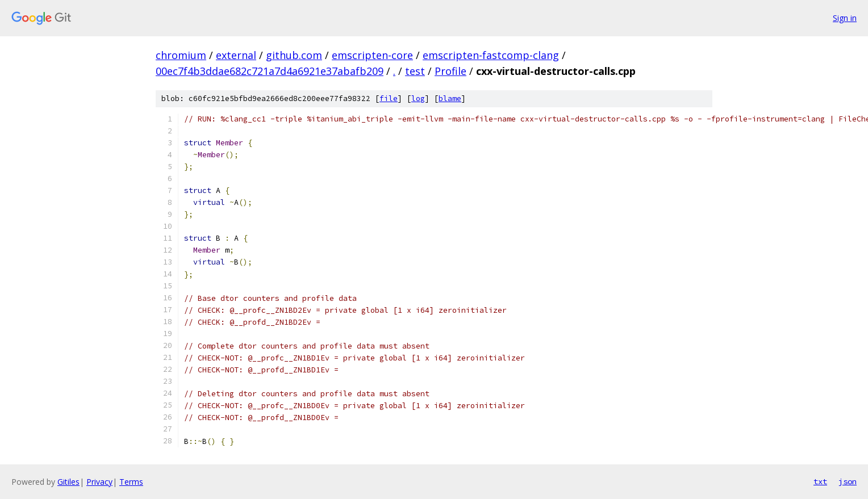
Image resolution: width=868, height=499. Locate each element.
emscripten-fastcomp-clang (491, 55)
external (236, 55)
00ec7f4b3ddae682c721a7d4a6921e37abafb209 (270, 71)
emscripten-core (372, 55)
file (389, 98)
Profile (450, 71)
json (848, 481)
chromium (181, 55)
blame (450, 98)
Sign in (845, 18)
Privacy (99, 482)
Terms (131, 482)
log (418, 98)
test (415, 71)
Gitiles (68, 482)
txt (820, 481)
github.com (294, 55)
